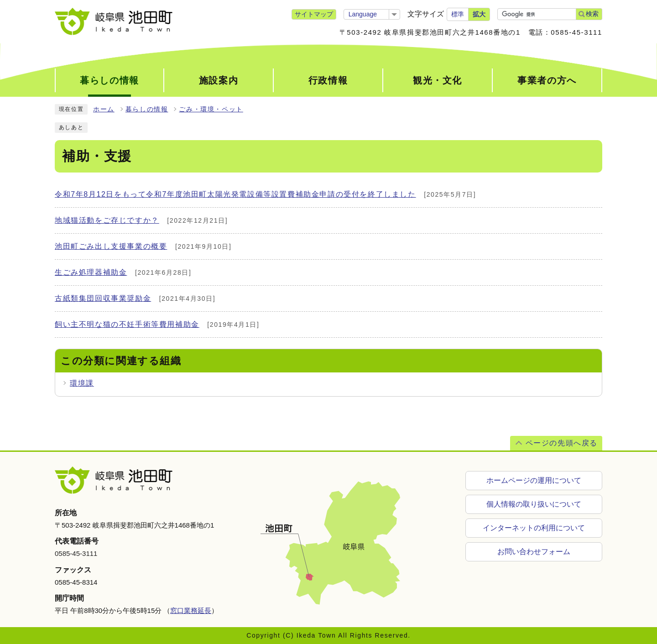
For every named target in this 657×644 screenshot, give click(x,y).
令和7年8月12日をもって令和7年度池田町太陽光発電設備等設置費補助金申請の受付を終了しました (235, 194)
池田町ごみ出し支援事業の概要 (111, 246)
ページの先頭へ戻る (562, 443)
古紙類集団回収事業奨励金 (103, 298)
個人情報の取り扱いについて (534, 504)
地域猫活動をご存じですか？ (107, 220)
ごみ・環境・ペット (211, 109)
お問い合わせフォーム (534, 552)
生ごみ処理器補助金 (91, 272)
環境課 (82, 383)
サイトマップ (314, 14)
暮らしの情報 (147, 109)
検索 (592, 14)
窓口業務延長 (191, 610)
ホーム (104, 109)
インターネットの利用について (534, 528)
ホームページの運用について (534, 480)
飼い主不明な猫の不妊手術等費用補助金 (127, 324)
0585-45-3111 (76, 553)
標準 (458, 14)
